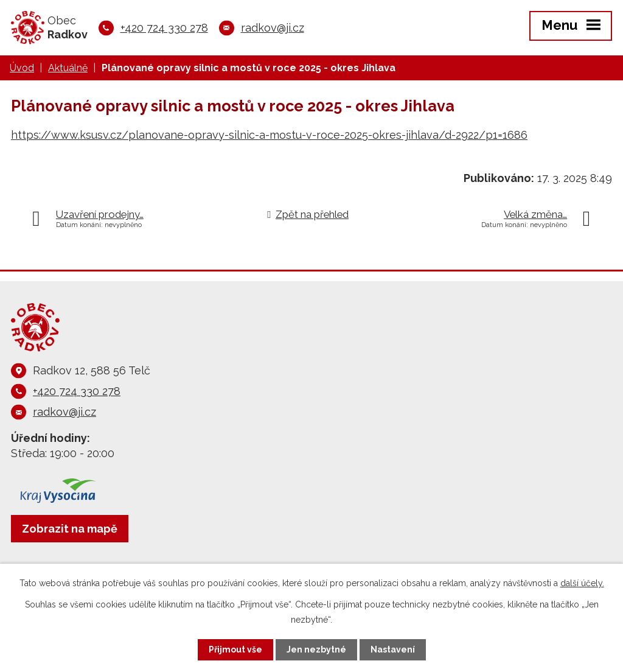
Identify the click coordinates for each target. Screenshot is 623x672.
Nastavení (393, 649)
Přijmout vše (235, 649)
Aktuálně (68, 68)
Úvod (22, 68)
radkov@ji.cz (273, 28)
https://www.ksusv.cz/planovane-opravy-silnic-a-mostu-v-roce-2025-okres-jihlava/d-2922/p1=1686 (269, 135)
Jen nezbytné (316, 649)
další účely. (582, 583)
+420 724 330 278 (164, 28)
